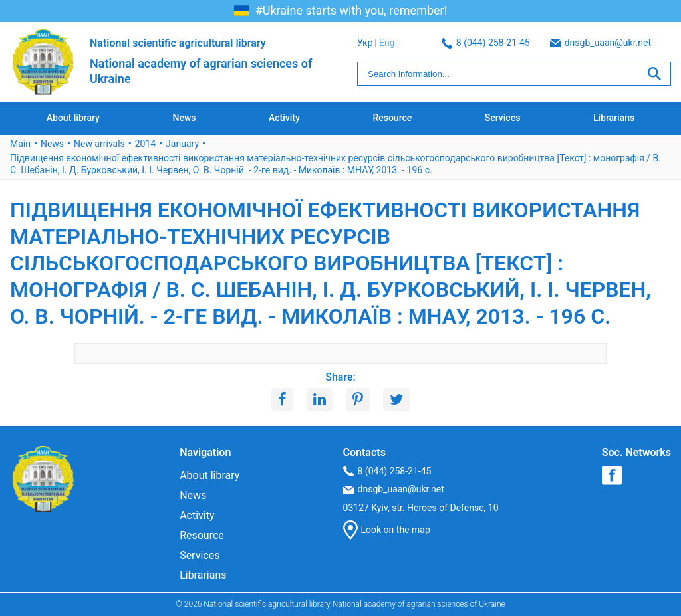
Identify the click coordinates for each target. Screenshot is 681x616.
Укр (641, 43)
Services (503, 118)
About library (73, 118)
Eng (663, 43)
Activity (284, 118)
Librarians (614, 118)
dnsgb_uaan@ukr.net (516, 43)
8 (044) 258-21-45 (401, 43)
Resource (392, 118)
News (184, 118)
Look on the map (387, 530)
